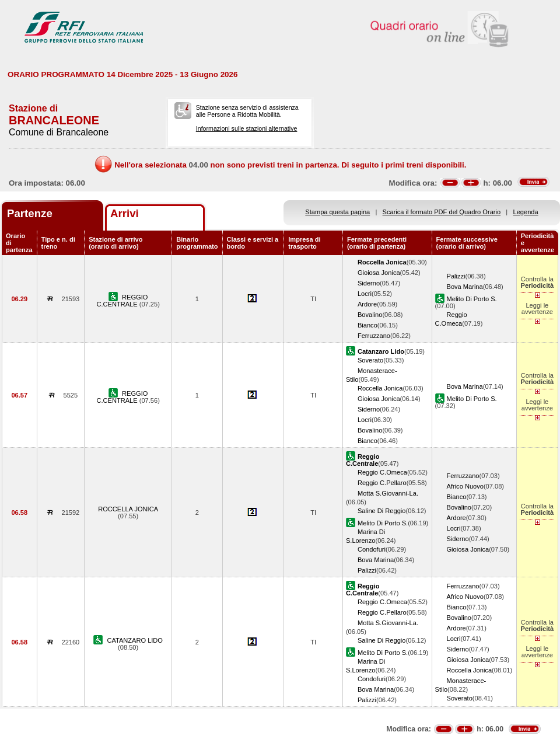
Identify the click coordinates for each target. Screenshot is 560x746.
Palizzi (456, 276)
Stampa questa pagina (337, 212)
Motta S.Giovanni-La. (388, 493)
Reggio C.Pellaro (382, 483)
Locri (365, 294)
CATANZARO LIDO (135, 640)
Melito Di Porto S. (472, 299)
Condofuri (372, 549)
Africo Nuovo (465, 486)
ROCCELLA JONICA (128, 509)
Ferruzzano (374, 336)
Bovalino (370, 315)
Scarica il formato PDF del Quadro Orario (442, 212)
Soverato (370, 360)
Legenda (526, 212)
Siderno (369, 283)
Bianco (367, 325)
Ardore (367, 304)
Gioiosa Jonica (379, 273)
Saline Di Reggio (382, 511)
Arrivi (125, 213)
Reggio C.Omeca (382, 472)
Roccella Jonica (380, 388)
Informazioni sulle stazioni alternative (247, 128)
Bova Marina (465, 287)
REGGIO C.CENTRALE (122, 301)
